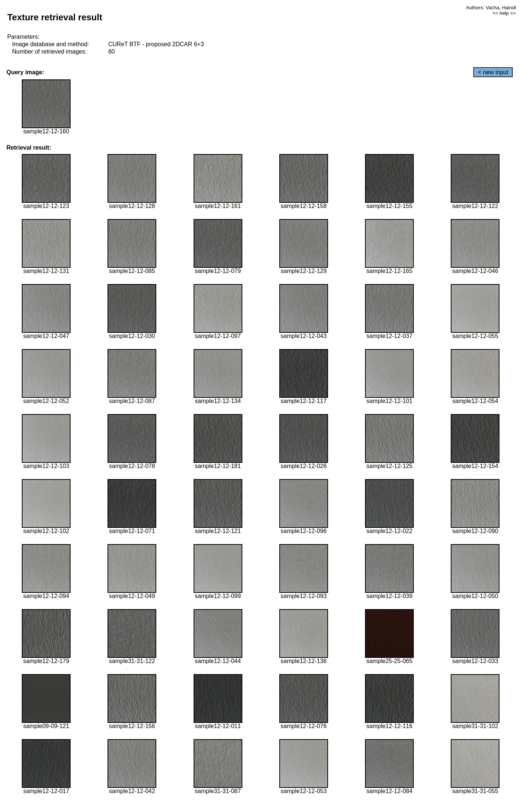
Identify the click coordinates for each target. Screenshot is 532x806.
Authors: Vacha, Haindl (491, 8)
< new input (493, 72)
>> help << (504, 13)
